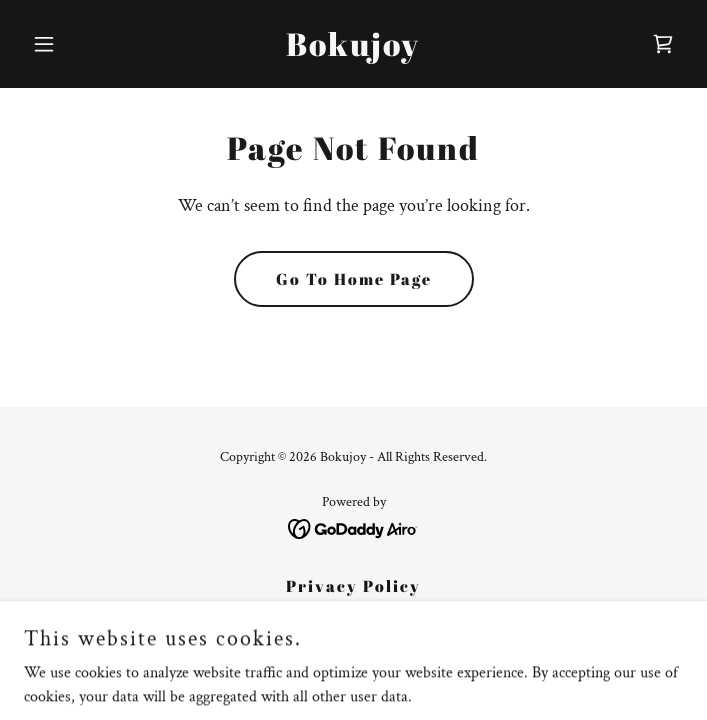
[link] (353, 51)
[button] (73, 44)
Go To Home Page (354, 279)
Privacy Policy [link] (353, 586)
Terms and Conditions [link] (354, 616)
